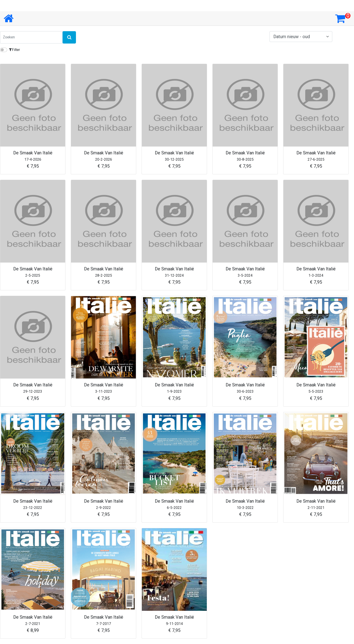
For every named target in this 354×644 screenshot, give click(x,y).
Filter (14, 50)
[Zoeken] (31, 37)
